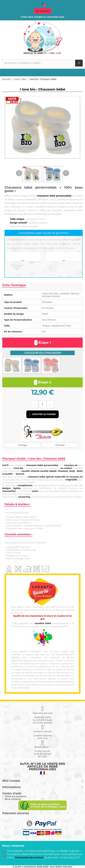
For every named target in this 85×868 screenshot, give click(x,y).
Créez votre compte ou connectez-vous (42, 17)
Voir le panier (43, 11)
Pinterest (60, 445)
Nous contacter (13, 799)
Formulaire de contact (29, 858)
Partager (22, 445)
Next (66, 173)
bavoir (53, 471)
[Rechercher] (42, 63)
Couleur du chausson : (43, 353)
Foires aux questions (16, 796)
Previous (19, 173)
